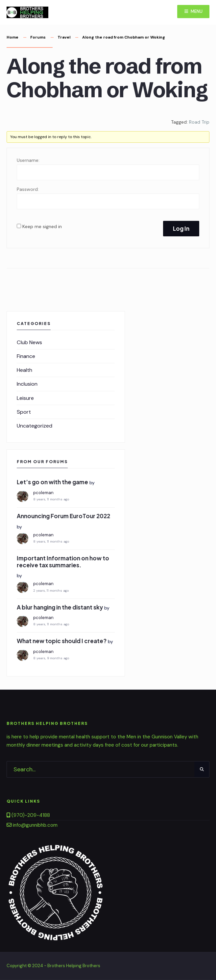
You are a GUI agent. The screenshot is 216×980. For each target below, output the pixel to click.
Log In (181, 228)
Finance (26, 356)
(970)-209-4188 (28, 815)
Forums (38, 37)
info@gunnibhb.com (32, 825)
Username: (28, 160)
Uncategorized (35, 426)
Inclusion (27, 384)
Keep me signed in (42, 226)
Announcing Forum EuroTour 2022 (63, 516)
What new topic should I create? (62, 641)
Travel (64, 37)
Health (24, 370)
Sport (24, 412)
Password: (28, 189)
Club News (29, 342)
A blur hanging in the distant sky (60, 607)
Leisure (25, 398)
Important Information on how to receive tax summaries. (63, 562)
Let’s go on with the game (52, 482)
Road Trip (199, 122)
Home (12, 37)
